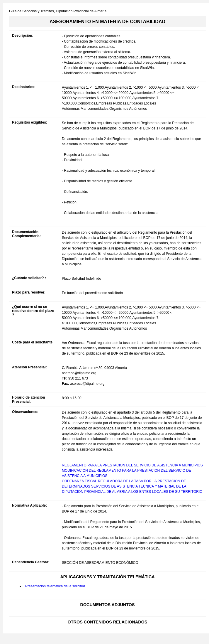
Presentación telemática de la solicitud (55, 586)
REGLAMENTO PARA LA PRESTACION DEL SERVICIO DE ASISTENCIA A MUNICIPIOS (132, 465)
